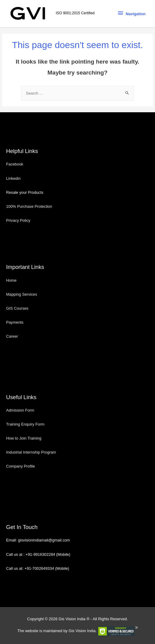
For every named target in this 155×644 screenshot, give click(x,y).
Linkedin (13, 178)
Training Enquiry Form (25, 424)
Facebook (15, 164)
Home (11, 280)
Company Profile (20, 466)
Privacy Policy (18, 220)
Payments (15, 322)
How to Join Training (24, 438)
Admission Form (20, 410)
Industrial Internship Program (31, 452)
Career (12, 336)
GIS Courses (17, 308)
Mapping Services (22, 294)
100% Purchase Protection (29, 206)
